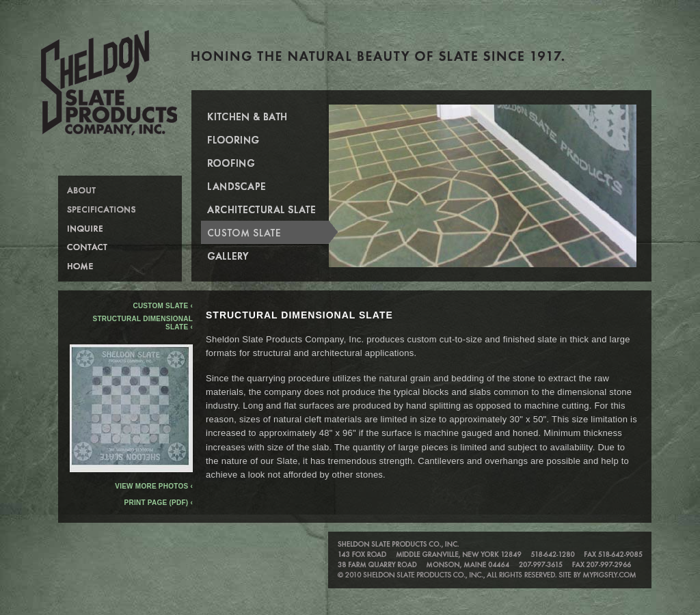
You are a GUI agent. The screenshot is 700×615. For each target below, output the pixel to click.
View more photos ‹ (131, 483)
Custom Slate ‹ (163, 306)
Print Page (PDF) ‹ (159, 503)
